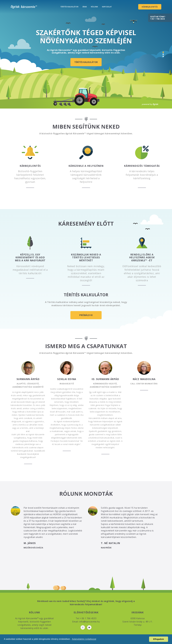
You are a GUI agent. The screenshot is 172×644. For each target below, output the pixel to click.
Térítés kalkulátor (69, 7)
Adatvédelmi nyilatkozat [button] (84, 639)
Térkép (138, 625)
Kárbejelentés (150, 7)
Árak (85, 7)
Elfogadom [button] (159, 639)
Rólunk (94, 7)
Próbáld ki (86, 315)
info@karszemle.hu (89, 622)
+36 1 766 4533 (157, 19)
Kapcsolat (107, 7)
